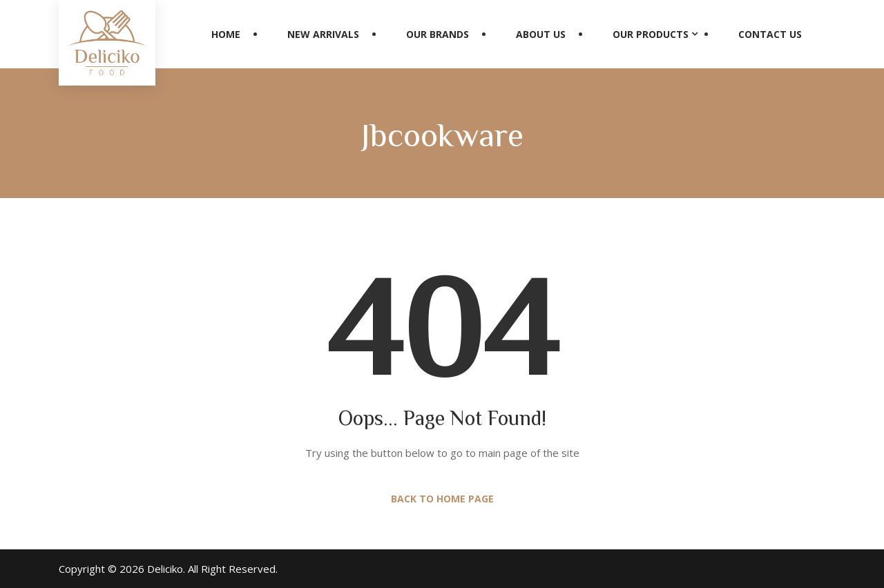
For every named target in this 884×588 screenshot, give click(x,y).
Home (226, 34)
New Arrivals (323, 34)
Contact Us (770, 34)
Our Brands (438, 34)
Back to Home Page (442, 499)
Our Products (651, 34)
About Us (541, 34)
